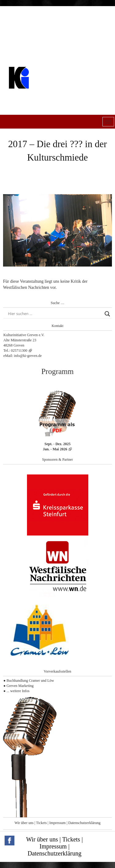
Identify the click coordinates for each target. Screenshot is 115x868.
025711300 (19, 350)
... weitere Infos (18, 691)
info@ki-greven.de (28, 356)
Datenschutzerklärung (84, 823)
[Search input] (55, 314)
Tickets (42, 823)
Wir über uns (24, 823)
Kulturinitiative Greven (44, 93)
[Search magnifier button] (107, 314)
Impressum (57, 823)
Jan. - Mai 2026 (55, 449)
